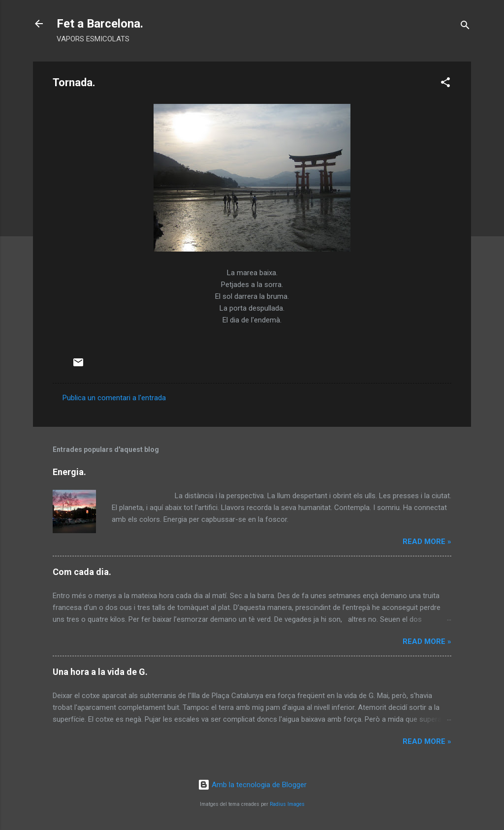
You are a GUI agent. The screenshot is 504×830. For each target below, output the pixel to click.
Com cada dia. (82, 572)
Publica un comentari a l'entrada (114, 398)
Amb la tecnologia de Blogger (252, 785)
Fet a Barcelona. (100, 24)
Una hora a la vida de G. (100, 672)
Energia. (69, 472)
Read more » (427, 542)
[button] (445, 84)
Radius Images (287, 804)
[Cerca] (465, 27)
